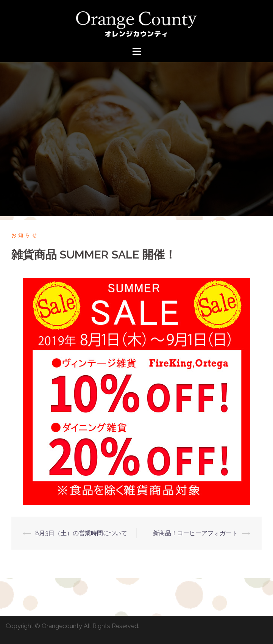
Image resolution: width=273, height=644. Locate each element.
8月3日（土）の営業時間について (81, 533)
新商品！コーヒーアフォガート (195, 533)
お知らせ (25, 235)
